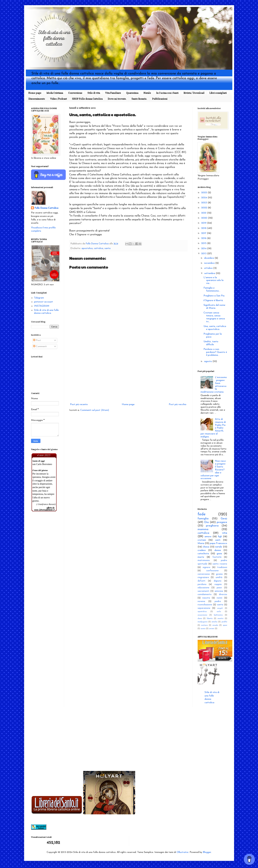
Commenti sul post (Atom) (95, 410)
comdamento (205, 595)
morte (201, 557)
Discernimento (37, 99)
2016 (204, 238)
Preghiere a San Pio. (214, 296)
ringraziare (203, 578)
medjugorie (203, 622)
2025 (204, 193)
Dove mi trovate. (117, 99)
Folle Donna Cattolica (46, 208)
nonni (219, 598)
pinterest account (43, 302)
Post (37, 340)
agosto (208, 361)
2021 (204, 213)
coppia (218, 584)
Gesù (224, 519)
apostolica (87, 248)
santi (218, 540)
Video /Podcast (58, 99)
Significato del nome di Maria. (214, 307)
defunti (201, 581)
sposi (225, 625)
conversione (204, 574)
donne (218, 550)
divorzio (223, 595)
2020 (205, 218)
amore (208, 537)
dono (200, 619)
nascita (206, 598)
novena (201, 601)
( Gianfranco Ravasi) (46, 504)
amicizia (219, 591)
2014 (204, 249)
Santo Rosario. (139, 99)
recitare (204, 625)
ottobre (209, 268)
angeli (220, 608)
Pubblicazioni (160, 99)
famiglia (203, 519)
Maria (201, 543)
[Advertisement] (128, 374)
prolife (224, 622)
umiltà (219, 578)
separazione (204, 608)
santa (107, 248)
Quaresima (132, 93)
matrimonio (204, 560)
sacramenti (203, 591)
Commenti (40, 346)
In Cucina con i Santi (167, 93)
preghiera (212, 526)
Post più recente (79, 404)
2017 (204, 233)
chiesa (206, 547)
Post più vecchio (178, 404)
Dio (206, 522)
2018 (204, 228)
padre (218, 601)
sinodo (215, 625)
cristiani (202, 540)
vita (225, 533)
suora (203, 629)
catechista (203, 554)
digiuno (218, 581)
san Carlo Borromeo (42, 464)
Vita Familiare (113, 93)
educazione (203, 588)
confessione (212, 571)
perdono (202, 584)
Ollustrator (183, 852)
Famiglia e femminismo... (212, 289)
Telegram (39, 298)
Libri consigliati (218, 93)
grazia (219, 574)
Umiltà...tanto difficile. (211, 343)
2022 (204, 208)
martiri (221, 619)
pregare (222, 522)
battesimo (218, 615)
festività (217, 557)
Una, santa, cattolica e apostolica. (215, 328)
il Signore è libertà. (213, 300)
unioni (212, 629)
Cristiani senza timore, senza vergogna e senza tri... (214, 317)
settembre (210, 273)
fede (202, 514)
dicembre (209, 258)
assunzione (202, 615)
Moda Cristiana (55, 93)
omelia (214, 622)
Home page (35, 93)
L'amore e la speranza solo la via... (213, 281)
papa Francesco (218, 543)
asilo (219, 612)
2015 (204, 243)
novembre (210, 263)
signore (206, 567)
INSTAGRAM (42, 306)
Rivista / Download (194, 93)
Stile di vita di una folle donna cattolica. (46, 312)
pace (219, 588)
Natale (147, 93)
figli (220, 537)
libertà (210, 619)
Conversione (75, 93)
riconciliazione (205, 605)
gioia (219, 554)
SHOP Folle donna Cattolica (87, 99)
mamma (203, 529)
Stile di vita (94, 93)
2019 (204, 223)
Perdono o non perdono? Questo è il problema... (215, 352)
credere (202, 550)
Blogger (207, 852)
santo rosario (220, 564)
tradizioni (222, 567)
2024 (204, 198)
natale (219, 547)
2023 (204, 203)
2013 (204, 254)
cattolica (99, 248)
